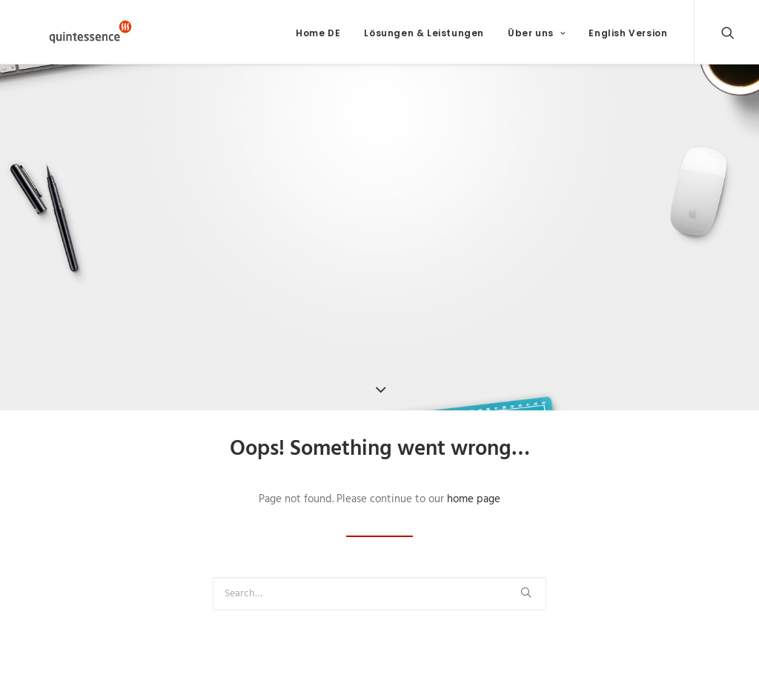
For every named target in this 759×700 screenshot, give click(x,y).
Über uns (536, 37)
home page (474, 509)
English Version (628, 37)
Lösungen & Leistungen (424, 37)
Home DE (318, 37)
